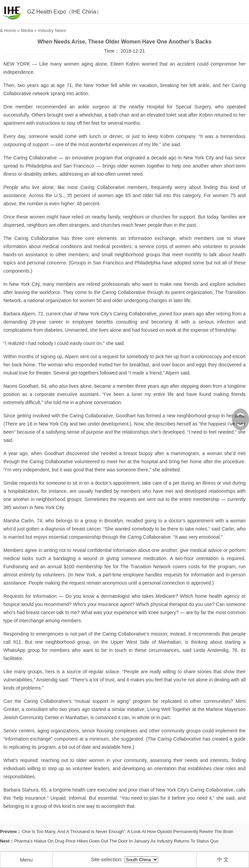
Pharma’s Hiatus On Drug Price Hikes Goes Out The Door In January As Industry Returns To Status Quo (116, 841)
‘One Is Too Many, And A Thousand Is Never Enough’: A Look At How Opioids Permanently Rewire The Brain (127, 831)
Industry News (52, 30)
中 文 (223, 859)
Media (27, 30)
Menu (26, 860)
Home (10, 30)
